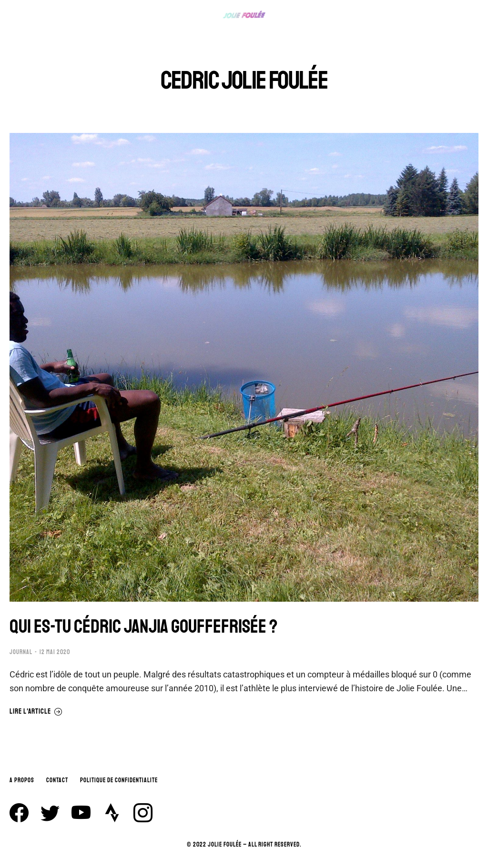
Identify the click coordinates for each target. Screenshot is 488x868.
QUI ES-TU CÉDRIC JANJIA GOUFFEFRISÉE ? (143, 626)
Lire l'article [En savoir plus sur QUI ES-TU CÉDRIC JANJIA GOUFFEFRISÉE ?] (36, 712)
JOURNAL (21, 652)
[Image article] (244, 367)
